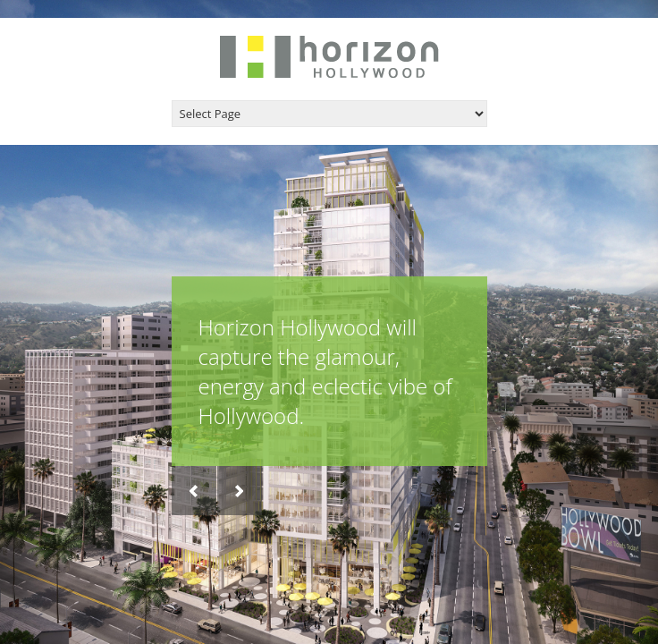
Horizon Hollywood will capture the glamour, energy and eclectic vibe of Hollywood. (325, 371)
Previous (194, 491)
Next (240, 491)
